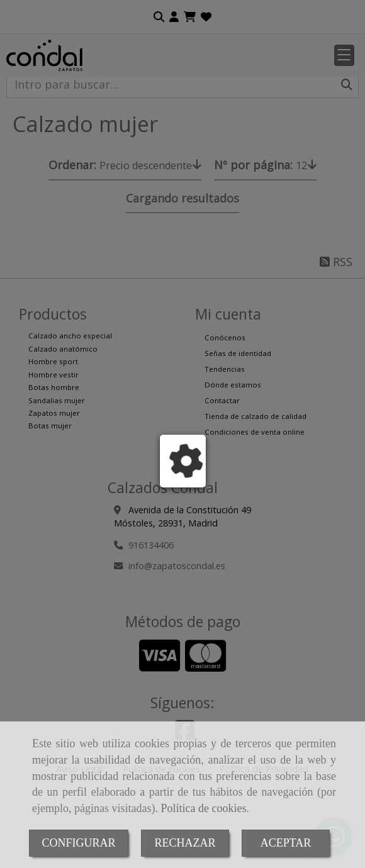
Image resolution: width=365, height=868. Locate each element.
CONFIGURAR (78, 843)
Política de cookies (203, 808)
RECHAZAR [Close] (185, 843)
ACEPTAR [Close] (286, 843)
